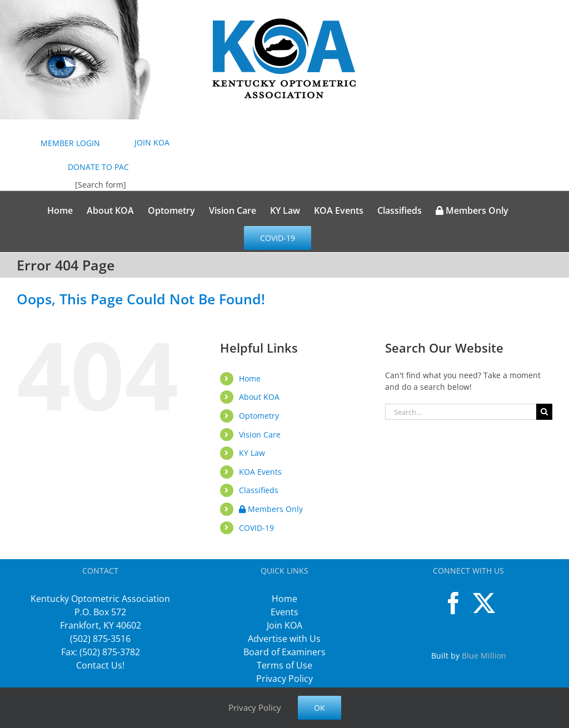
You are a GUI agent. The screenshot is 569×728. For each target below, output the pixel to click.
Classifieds (259, 490)
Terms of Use (284, 665)
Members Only (271, 509)
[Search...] (461, 412)
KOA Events (260, 472)
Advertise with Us (284, 639)
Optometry (259, 416)
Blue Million (484, 656)
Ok (320, 708)
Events (284, 612)
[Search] (544, 412)
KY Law (252, 453)
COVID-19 (256, 528)
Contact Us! (100, 665)
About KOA (259, 397)
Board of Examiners (284, 652)
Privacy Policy (284, 679)
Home (250, 378)
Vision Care (260, 435)
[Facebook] (453, 603)
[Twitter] (484, 603)
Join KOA (284, 625)
